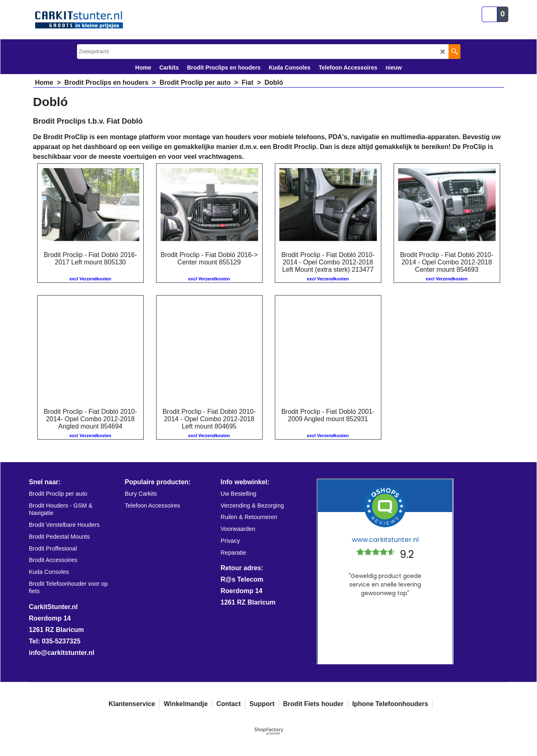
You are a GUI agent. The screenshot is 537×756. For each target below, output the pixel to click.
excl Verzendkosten (90, 279)
